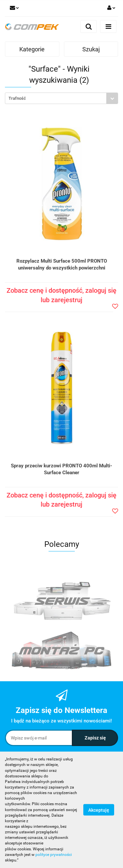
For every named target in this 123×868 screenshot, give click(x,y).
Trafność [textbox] (17, 98)
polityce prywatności (54, 855)
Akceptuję (99, 810)
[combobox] (61, 98)
